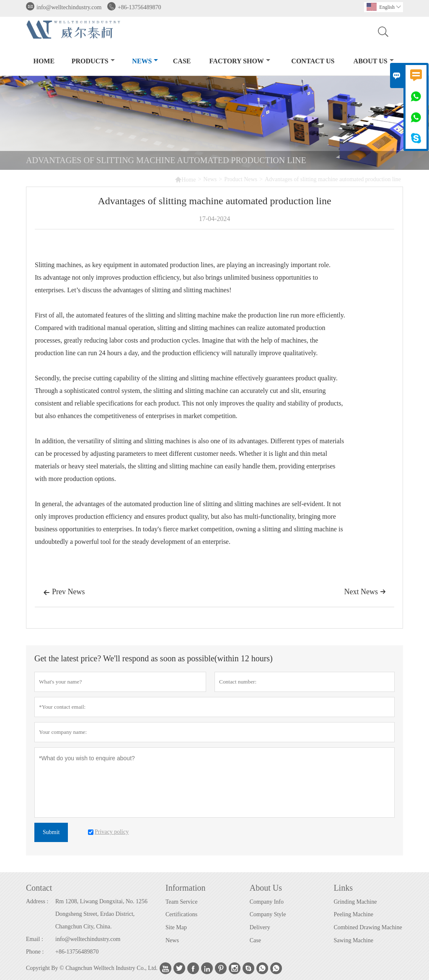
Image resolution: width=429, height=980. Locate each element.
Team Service (181, 902)
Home (44, 61)
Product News (241, 179)
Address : (37, 901)
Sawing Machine (353, 940)
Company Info (267, 902)
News (145, 61)
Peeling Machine (353, 914)
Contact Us (313, 61)
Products (93, 61)
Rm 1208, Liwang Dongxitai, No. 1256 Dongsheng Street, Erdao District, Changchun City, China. (101, 914)
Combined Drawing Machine (368, 927)
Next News (365, 592)
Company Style (268, 914)
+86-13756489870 (140, 7)
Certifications (181, 914)
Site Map (176, 927)
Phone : (35, 952)
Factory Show (240, 61)
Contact (39, 888)
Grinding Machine (355, 902)
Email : (35, 939)
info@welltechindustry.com (69, 7)
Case (182, 61)
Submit (51, 832)
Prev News (64, 593)
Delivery (260, 927)
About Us (374, 61)
